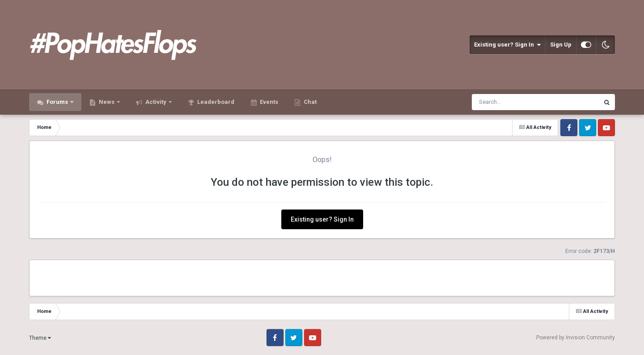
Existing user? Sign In (507, 45)
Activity (156, 102)
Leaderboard (215, 102)
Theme (40, 338)
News (107, 102)
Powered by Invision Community (576, 338)
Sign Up (561, 45)
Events (268, 102)
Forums (57, 102)
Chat (309, 102)
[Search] (512, 102)
